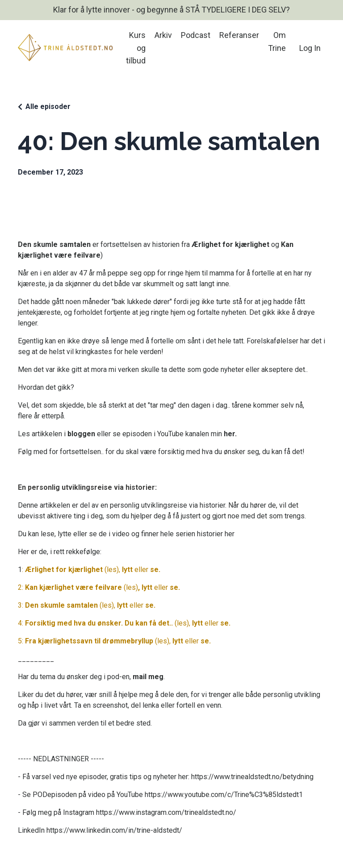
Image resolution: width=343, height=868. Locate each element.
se (154, 570)
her (229, 434)
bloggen (81, 434)
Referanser (239, 35)
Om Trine (277, 42)
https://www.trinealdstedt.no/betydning (252, 777)
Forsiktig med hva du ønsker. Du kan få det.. (99, 623)
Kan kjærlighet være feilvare (73, 587)
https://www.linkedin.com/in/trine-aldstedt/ (114, 830)
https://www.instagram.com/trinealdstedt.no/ (166, 812)
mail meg (148, 677)
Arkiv (163, 35)
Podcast (196, 35)
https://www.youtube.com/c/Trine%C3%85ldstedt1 (224, 795)
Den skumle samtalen (61, 605)
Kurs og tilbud (136, 48)
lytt (127, 570)
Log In (310, 48)
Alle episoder (48, 106)
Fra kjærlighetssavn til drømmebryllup (89, 641)
